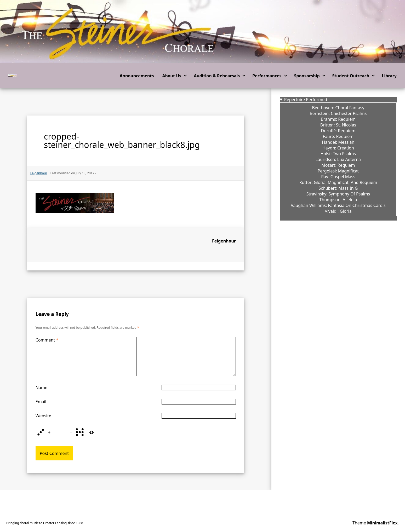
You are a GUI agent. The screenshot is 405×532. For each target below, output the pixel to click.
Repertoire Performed (306, 100)
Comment (47, 340)
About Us (172, 76)
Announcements (137, 76)
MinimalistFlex (382, 523)
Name (41, 388)
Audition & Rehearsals (217, 76)
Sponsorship (307, 76)
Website (43, 416)
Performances (267, 76)
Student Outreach (351, 76)
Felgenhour (224, 241)
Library (389, 76)
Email (41, 402)
